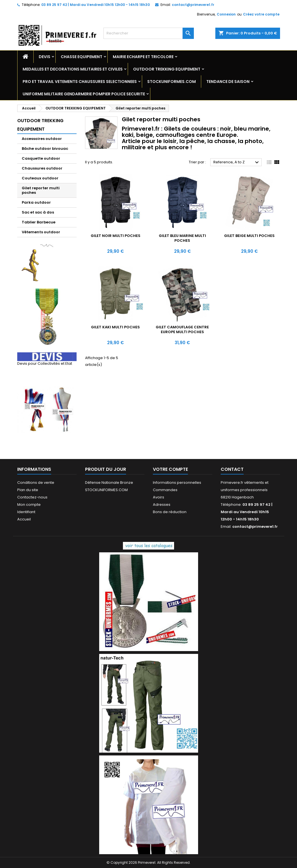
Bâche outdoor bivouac (45, 149)
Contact (232, 469)
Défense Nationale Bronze (109, 483)
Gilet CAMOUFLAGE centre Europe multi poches (182, 329)
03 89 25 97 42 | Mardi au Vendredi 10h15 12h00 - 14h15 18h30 (96, 5)
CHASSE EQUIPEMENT (82, 57)
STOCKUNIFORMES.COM (172, 82)
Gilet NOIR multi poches (116, 236)
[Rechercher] (149, 33)
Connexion (226, 14)
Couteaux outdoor (40, 178)
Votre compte (170, 469)
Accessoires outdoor (42, 139)
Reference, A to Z (237, 162)
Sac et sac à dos (38, 212)
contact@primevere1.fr (193, 5)
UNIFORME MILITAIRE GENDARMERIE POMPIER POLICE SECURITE (84, 94)
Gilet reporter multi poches (41, 190)
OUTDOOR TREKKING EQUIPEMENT (167, 69)
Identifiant (26, 512)
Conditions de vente (36, 483)
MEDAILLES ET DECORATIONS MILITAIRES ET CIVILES (73, 69)
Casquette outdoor (41, 158)
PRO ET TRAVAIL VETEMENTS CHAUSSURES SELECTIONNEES (80, 82)
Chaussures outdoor (42, 168)
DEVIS (45, 57)
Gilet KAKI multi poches (115, 327)
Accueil (24, 519)
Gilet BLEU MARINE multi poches (182, 238)
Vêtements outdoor (41, 232)
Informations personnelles (177, 483)
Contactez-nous (32, 497)
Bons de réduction (170, 512)
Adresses (162, 505)
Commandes (165, 490)
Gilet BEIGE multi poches (249, 236)
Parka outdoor (36, 202)
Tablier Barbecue (39, 222)
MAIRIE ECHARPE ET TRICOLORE (143, 57)
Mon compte (29, 505)
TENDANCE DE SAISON (228, 82)
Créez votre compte (261, 14)
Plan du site (28, 490)
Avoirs (159, 497)
